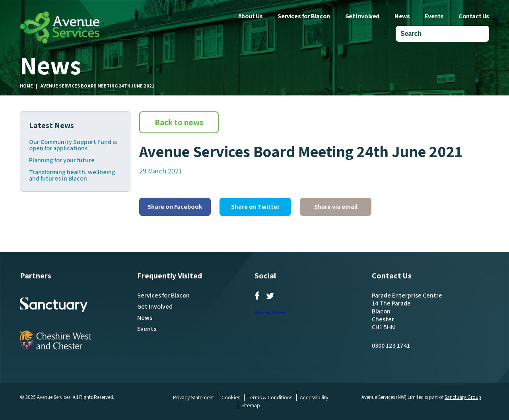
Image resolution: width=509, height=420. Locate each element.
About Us (251, 16)
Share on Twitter (255, 207)
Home (26, 86)
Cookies (231, 397)
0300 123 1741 (391, 345)
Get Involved (362, 16)
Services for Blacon (304, 16)
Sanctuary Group (463, 397)
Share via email (336, 207)
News (402, 16)
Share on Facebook (175, 207)
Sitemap (251, 405)
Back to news (179, 122)
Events (434, 16)
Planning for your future (62, 160)
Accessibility (314, 397)
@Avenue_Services (270, 313)
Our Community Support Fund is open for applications (73, 145)
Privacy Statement (193, 397)
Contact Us (474, 16)
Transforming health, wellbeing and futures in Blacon (72, 175)
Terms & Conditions (270, 397)
